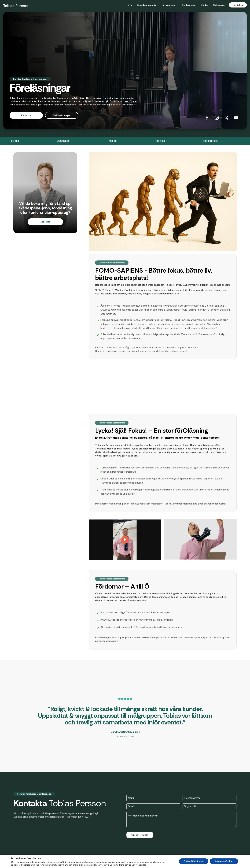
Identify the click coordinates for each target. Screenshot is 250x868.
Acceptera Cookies (224, 861)
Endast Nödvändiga (194, 861)
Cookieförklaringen (119, 865)
